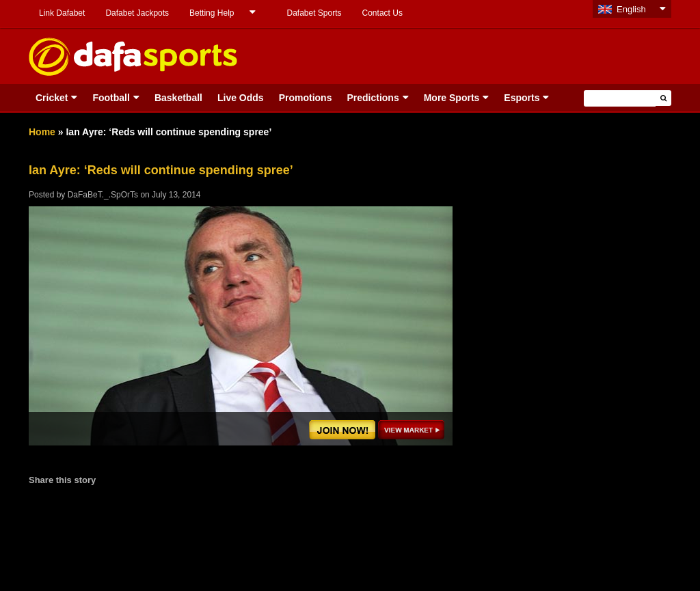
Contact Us (382, 13)
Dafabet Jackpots (137, 13)
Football (111, 98)
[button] (663, 98)
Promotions (306, 98)
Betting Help (212, 13)
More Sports (452, 98)
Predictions (373, 98)
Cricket (52, 98)
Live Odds (241, 98)
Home (42, 132)
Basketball (178, 98)
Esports (522, 98)
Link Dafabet (62, 13)
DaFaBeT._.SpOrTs (103, 195)
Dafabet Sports (314, 13)
